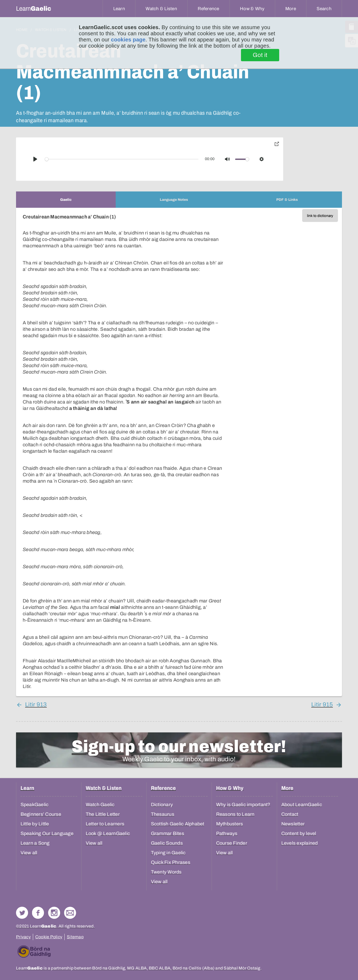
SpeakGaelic (35, 805)
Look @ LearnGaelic (108, 833)
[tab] (66, 200)
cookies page (128, 40)
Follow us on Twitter (22, 913)
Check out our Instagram (54, 913)
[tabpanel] (179, 452)
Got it (260, 55)
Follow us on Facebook (38, 913)
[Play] (35, 159)
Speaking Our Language (47, 833)
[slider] (122, 159)
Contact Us (70, 913)
